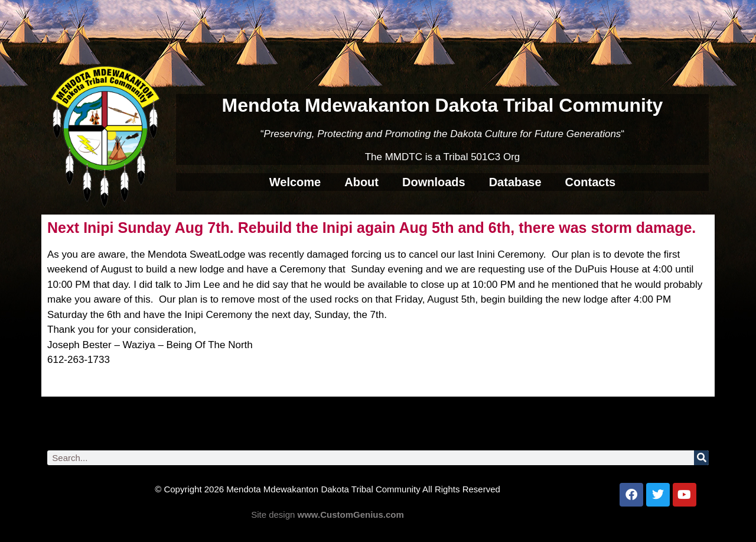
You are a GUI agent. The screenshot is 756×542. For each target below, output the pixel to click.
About (361, 182)
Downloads (434, 182)
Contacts (591, 182)
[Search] (701, 458)
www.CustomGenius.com (351, 515)
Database (515, 182)
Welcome (295, 182)
